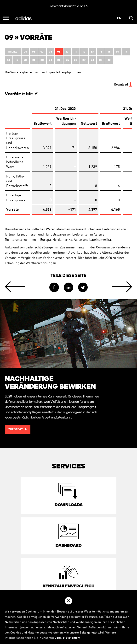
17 (126, 52)
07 (42, 52)
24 (59, 60)
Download (121, 85)
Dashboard (69, 545)
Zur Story (16, 429)
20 (25, 60)
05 (25, 52)
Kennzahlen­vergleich (68, 586)
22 (42, 60)
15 (109, 52)
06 (34, 52)
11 (76, 52)
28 (92, 60)
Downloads (69, 505)
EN (119, 18)
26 (76, 60)
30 (109, 60)
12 (84, 52)
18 (9, 60)
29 (101, 60)
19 (17, 60)
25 (67, 60)
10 (67, 52)
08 (51, 52)
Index (13, 52)
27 (84, 60)
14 (101, 52)
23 (50, 60)
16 (117, 52)
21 (34, 60)
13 (92, 52)
